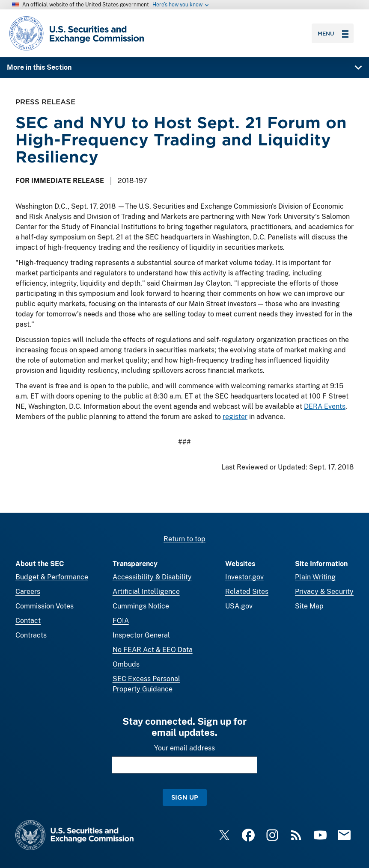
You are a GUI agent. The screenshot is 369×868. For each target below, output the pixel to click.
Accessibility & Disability (152, 577)
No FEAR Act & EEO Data (153, 650)
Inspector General (141, 635)
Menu (333, 33)
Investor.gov (244, 577)
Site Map (309, 606)
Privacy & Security (324, 592)
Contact (28, 621)
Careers (28, 592)
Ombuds (126, 664)
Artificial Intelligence (146, 592)
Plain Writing (315, 577)
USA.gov (239, 606)
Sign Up (185, 797)
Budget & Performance (52, 577)
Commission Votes (45, 606)
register (235, 417)
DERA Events (325, 406)
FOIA (121, 621)
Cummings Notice (141, 606)
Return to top (184, 539)
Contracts (31, 635)
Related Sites (247, 592)
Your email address (184, 748)
